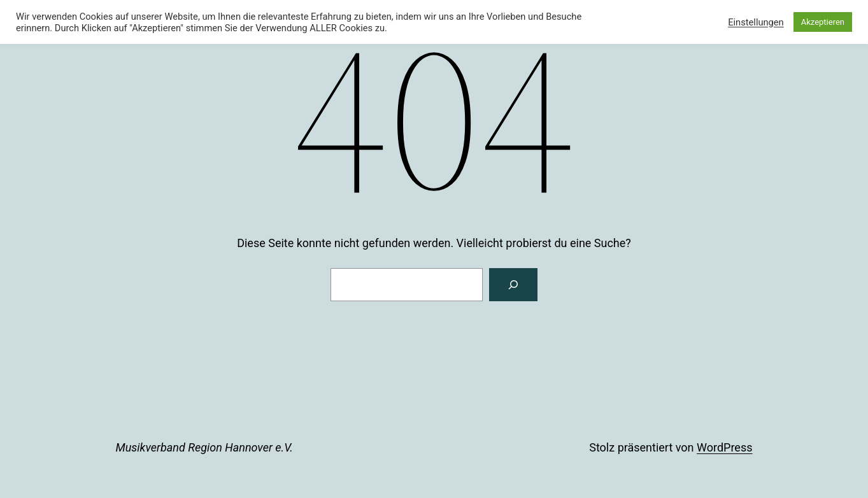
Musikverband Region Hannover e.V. (204, 447)
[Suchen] (513, 285)
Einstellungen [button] (756, 22)
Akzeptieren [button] (823, 22)
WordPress (724, 447)
